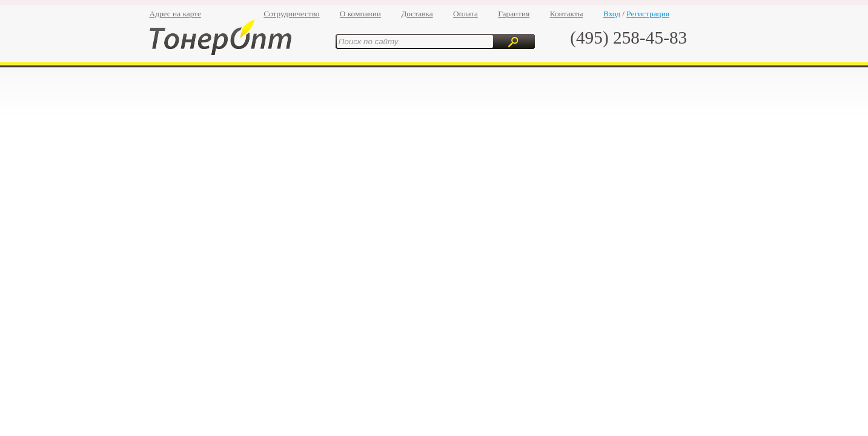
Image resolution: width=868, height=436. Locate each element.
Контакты (567, 14)
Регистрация (648, 14)
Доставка (417, 14)
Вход (612, 14)
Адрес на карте (175, 14)
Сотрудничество (291, 14)
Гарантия (514, 14)
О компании (360, 14)
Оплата (465, 14)
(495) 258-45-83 (628, 38)
